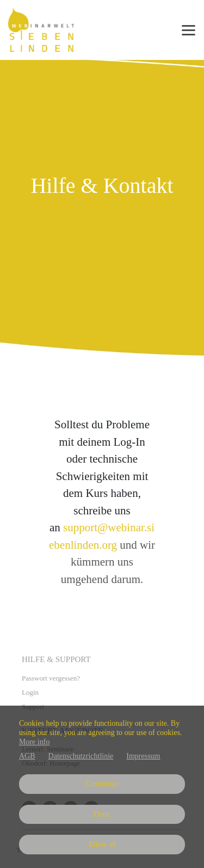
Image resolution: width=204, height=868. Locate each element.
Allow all (102, 844)
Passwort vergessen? (51, 678)
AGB (27, 756)
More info (34, 742)
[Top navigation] (188, 30)
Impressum (143, 756)
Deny (102, 814)
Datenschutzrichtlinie (81, 756)
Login (30, 692)
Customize (102, 784)
